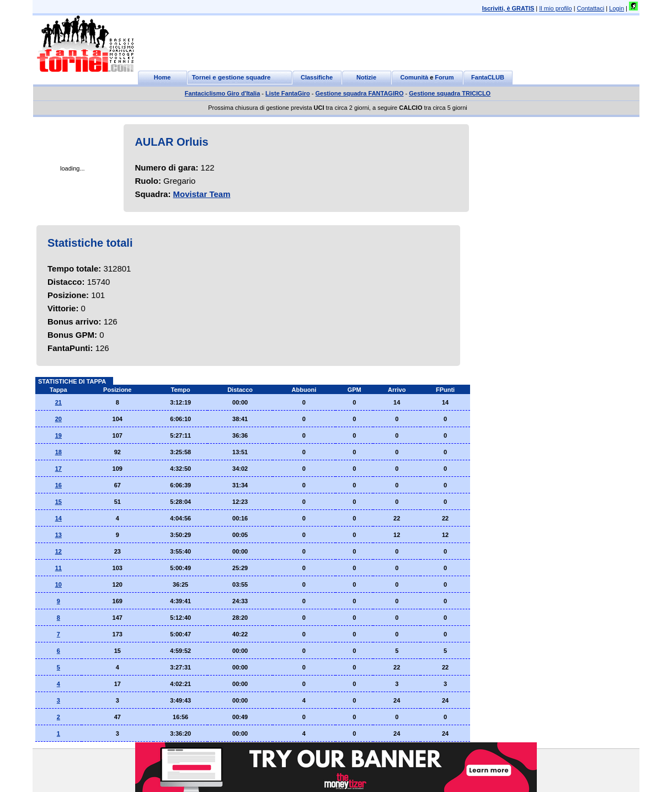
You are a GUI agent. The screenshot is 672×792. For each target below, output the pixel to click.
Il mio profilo (555, 8)
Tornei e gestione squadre (231, 77)
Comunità (414, 77)
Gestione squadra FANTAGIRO (360, 93)
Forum (444, 77)
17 (58, 469)
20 (58, 419)
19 (58, 435)
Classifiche (317, 77)
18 (58, 452)
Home (162, 77)
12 (58, 551)
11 (58, 568)
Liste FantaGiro (288, 93)
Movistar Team (202, 194)
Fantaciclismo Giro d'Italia (223, 93)
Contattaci (591, 8)
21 (58, 402)
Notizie (366, 77)
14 (58, 518)
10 (58, 584)
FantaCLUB (488, 77)
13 (58, 535)
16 (58, 485)
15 (58, 502)
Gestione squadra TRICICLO (450, 93)
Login (617, 8)
